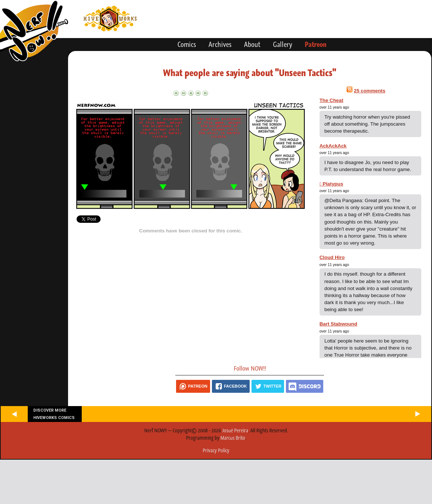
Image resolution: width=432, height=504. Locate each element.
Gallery (283, 44)
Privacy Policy (216, 450)
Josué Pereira (235, 430)
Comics (187, 44)
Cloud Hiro (332, 257)
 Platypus (331, 184)
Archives (220, 44)
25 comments (370, 91)
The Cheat (331, 100)
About (252, 44)
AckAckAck (333, 146)
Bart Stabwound (338, 324)
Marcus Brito (233, 438)
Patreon (316, 44)
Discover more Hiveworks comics (54, 414)
